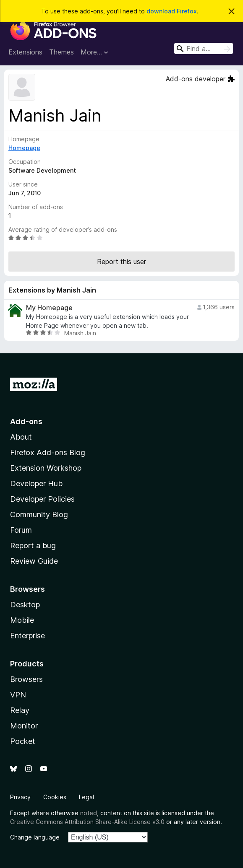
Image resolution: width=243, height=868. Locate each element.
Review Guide (34, 561)
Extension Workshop (46, 468)
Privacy (20, 797)
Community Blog (39, 514)
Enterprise (27, 636)
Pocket (23, 741)
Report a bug (33, 545)
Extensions (25, 52)
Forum (21, 530)
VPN (18, 695)
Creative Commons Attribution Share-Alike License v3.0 (87, 822)
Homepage (24, 148)
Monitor (24, 726)
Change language (35, 837)
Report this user (121, 262)
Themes (61, 52)
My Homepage (49, 308)
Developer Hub (36, 483)
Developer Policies (42, 499)
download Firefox (172, 11)
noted (89, 813)
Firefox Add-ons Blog (48, 452)
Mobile (22, 620)
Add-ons (26, 421)
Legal (86, 797)
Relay (20, 710)
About (21, 437)
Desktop (25, 605)
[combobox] (204, 48)
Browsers (26, 679)
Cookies (55, 797)
